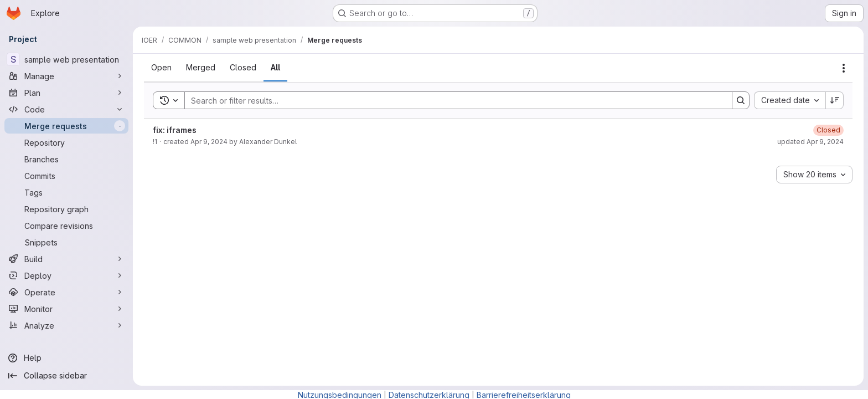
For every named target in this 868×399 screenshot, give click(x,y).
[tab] (161, 68)
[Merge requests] (66, 126)
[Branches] (66, 159)
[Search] (453, 100)
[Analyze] (66, 325)
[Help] (66, 358)
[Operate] (66, 292)
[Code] (66, 109)
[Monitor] (66, 309)
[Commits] (66, 176)
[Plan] (66, 93)
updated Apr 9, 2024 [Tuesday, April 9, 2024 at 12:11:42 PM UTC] (810, 142)
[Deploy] (66, 275)
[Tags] (66, 192)
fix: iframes (175, 130)
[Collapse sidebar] (66, 376)
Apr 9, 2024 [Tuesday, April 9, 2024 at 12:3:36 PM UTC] (209, 142)
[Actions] (844, 68)
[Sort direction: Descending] (835, 100)
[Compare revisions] (66, 226)
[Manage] (66, 76)
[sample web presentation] (66, 59)
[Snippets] (66, 242)
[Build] (66, 259)
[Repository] (66, 142)
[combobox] (790, 100)
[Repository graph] (66, 209)
